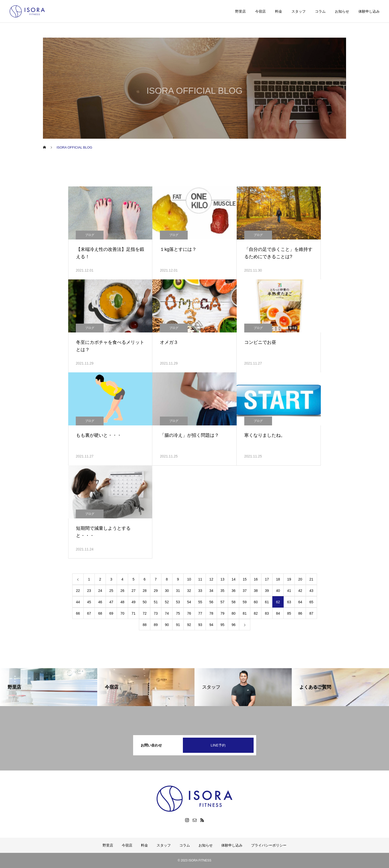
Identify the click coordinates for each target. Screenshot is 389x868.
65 (311, 602)
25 (111, 591)
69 (111, 613)
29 (156, 591)
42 (300, 591)
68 (100, 613)
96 (234, 625)
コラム (320, 11)
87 (311, 613)
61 (267, 602)
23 (89, 591)
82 (256, 613)
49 (134, 602)
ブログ (90, 235)
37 (245, 591)
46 (100, 602)
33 (200, 591)
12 (211, 579)
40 (278, 591)
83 (267, 613)
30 (167, 591)
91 (178, 625)
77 (200, 613)
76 (189, 613)
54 (189, 602)
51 (156, 602)
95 (223, 625)
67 (89, 613)
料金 (279, 11)
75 (178, 613)
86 (300, 613)
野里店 (240, 11)
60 (256, 602)
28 (145, 591)
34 (211, 591)
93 (200, 625)
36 (234, 591)
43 (311, 591)
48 (123, 602)
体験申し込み (369, 11)
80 (234, 613)
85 (289, 613)
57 (223, 602)
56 (211, 602)
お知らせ (342, 11)
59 (245, 602)
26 (123, 591)
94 (211, 625)
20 (300, 579)
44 (78, 602)
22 (78, 591)
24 (100, 591)
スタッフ (299, 11)
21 (311, 579)
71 (134, 613)
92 (189, 625)
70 (123, 613)
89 (156, 625)
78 (211, 613)
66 (78, 613)
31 (178, 591)
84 (278, 613)
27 (134, 591)
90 (167, 625)
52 (167, 602)
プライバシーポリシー (269, 845)
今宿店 (260, 11)
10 (189, 579)
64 (300, 602)
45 (89, 602)
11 (200, 579)
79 (223, 613)
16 (256, 579)
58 (234, 602)
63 (289, 602)
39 (267, 591)
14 (234, 579)
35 (223, 591)
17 (267, 579)
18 (278, 579)
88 (145, 625)
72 (145, 613)
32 (189, 591)
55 (200, 602)
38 (256, 591)
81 (245, 613)
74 (167, 613)
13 (223, 579)
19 (289, 579)
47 (111, 602)
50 (145, 602)
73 (156, 613)
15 (245, 579)
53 (178, 602)
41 (289, 591)
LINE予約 (218, 745)
